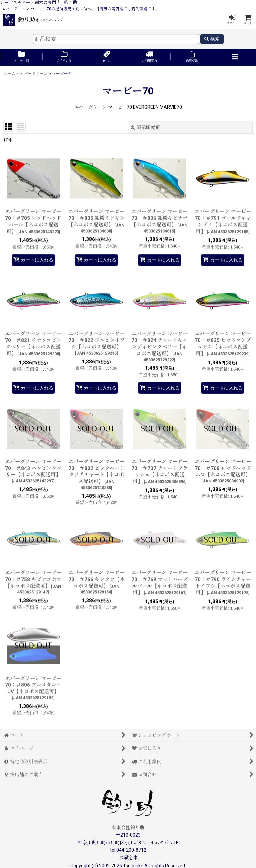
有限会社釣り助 (128, 828)
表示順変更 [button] (145, 127)
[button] (235, 57)
